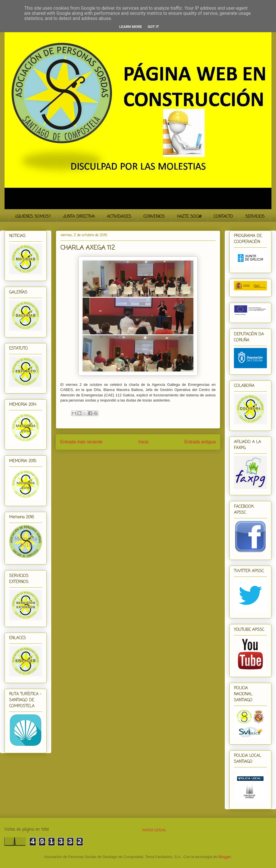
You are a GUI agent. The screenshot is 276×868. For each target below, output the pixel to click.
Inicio (143, 442)
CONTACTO (223, 217)
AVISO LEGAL (154, 830)
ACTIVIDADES (119, 217)
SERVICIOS (255, 217)
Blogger (224, 857)
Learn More (131, 27)
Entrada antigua (200, 442)
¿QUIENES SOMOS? (33, 217)
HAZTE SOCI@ (189, 217)
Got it (153, 27)
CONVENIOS (154, 217)
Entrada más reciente (81, 442)
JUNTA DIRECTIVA (79, 217)
